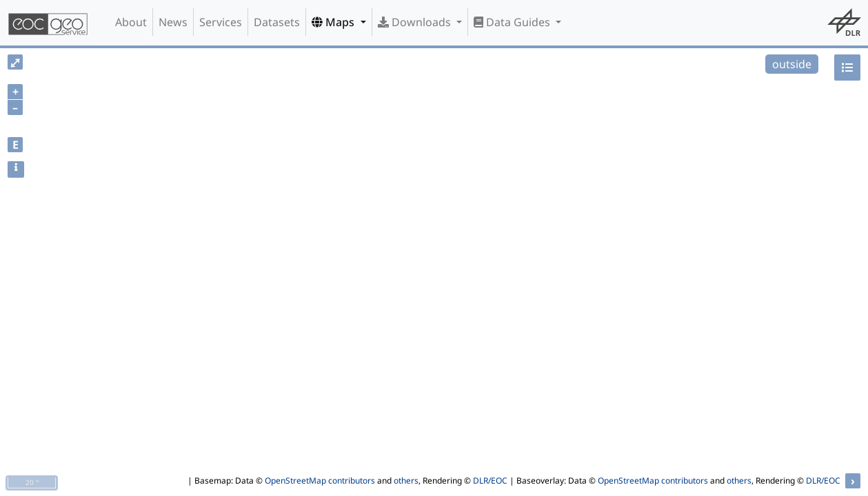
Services (221, 22)
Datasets (277, 22)
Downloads (416, 22)
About (131, 22)
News (173, 22)
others (406, 480)
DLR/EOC (490, 480)
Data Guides (513, 22)
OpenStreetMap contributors (320, 480)
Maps (334, 22)
